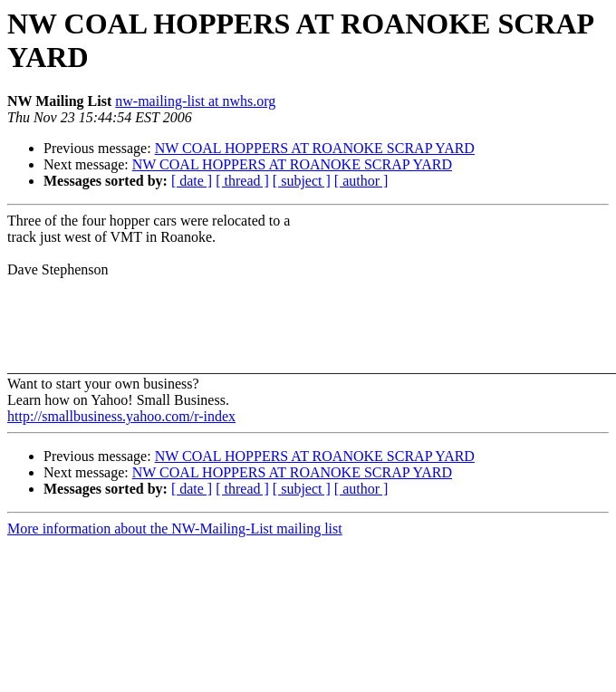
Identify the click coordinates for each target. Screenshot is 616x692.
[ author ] (361, 181)
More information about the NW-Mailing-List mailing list (175, 529)
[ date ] (192, 181)
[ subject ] (302, 181)
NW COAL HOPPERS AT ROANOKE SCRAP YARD (315, 148)
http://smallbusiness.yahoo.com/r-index (121, 416)
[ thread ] (242, 181)
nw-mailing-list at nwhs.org (195, 101)
